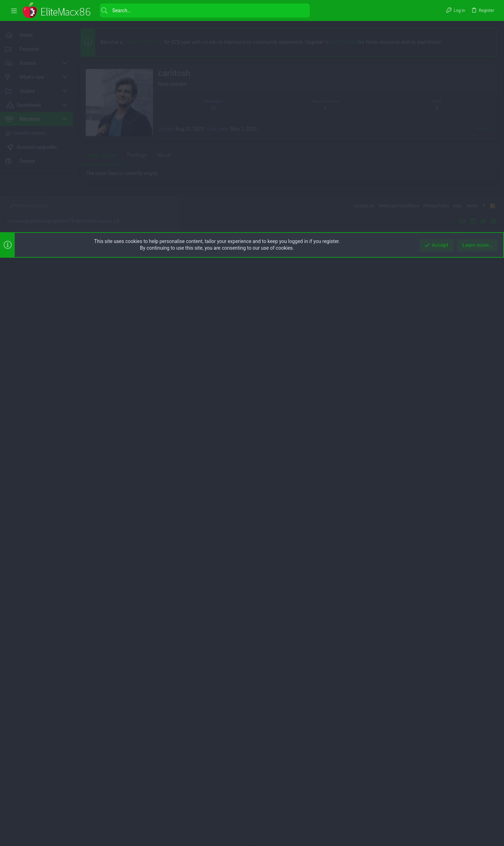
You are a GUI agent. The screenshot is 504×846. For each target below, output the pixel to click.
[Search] (205, 11)
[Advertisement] (289, 196)
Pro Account (344, 42)
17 (213, 109)
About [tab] (164, 351)
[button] (14, 11)
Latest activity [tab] (101, 351)
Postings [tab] (137, 351)
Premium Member (143, 42)
